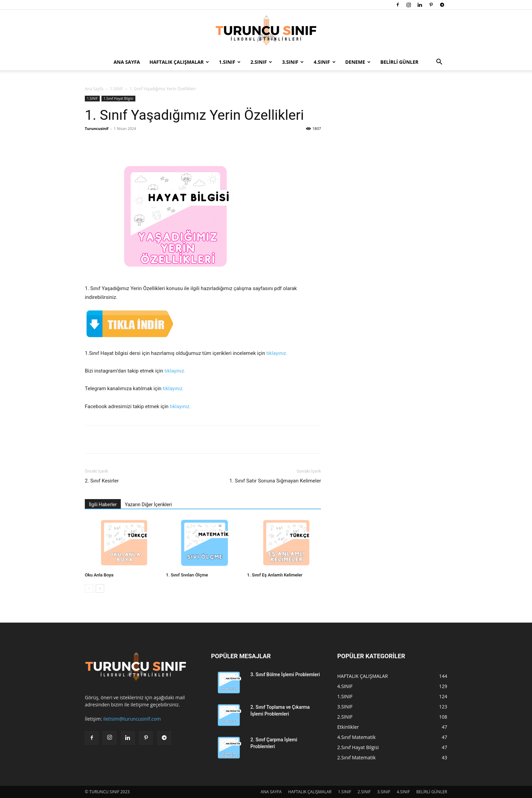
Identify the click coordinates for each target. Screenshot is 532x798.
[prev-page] (89, 588)
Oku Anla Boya (99, 575)
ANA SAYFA (127, 62)
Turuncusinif (97, 128)
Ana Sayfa (94, 89)
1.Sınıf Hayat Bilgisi (118, 98)
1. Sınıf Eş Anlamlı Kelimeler (275, 575)
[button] (439, 63)
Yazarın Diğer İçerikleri (148, 505)
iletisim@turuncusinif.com (132, 719)
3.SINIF (293, 62)
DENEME (358, 62)
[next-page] (100, 588)
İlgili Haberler (103, 505)
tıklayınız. (277, 353)
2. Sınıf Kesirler (102, 481)
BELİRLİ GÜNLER (399, 62)
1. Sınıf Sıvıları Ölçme (187, 575)
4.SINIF (324, 62)
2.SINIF (261, 62)
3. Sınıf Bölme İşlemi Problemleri (285, 674)
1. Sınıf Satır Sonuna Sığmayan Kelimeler (275, 481)
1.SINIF (230, 62)
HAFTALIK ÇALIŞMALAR (179, 62)
